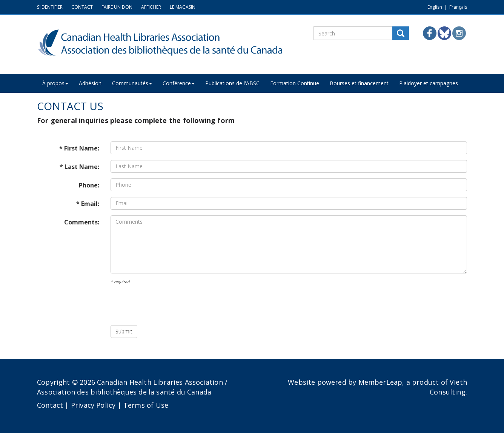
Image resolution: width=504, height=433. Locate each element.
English (435, 7)
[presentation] (168, 305)
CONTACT (82, 7)
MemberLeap (380, 382)
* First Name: (79, 148)
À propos (55, 83)
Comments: (82, 222)
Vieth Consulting (448, 387)
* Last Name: (79, 167)
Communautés (132, 83)
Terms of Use (146, 405)
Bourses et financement (359, 83)
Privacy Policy (93, 405)
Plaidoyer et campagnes (429, 83)
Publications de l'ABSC (232, 83)
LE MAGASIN (183, 7)
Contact (50, 405)
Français (458, 7)
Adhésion (90, 83)
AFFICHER (151, 7)
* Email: (88, 204)
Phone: (89, 185)
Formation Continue (295, 83)
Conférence (179, 83)
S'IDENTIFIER (50, 7)
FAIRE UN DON (117, 7)
